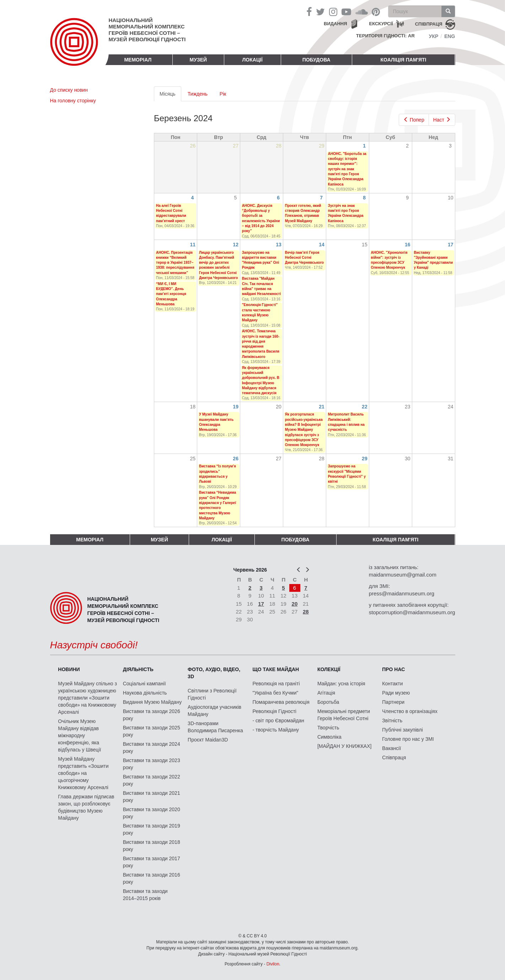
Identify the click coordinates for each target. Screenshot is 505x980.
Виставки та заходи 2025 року (152, 731)
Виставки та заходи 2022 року (152, 780)
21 (322, 407)
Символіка (329, 737)
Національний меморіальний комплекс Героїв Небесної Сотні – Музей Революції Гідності (147, 30)
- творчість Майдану (276, 730)
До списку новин (69, 90)
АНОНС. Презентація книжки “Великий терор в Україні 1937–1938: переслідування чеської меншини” (175, 263)
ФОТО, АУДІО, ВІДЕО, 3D (214, 673)
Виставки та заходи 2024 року (152, 748)
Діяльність (138, 669)
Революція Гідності (275, 711)
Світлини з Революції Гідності (212, 694)
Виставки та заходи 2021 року (152, 797)
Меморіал (138, 60)
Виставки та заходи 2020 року (152, 813)
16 (408, 245)
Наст (442, 120)
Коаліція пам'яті (404, 60)
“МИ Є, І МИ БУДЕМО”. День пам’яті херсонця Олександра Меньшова (171, 294)
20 (295, 604)
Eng (450, 36)
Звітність (392, 721)
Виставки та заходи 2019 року (152, 829)
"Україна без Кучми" (276, 693)
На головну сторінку (73, 101)
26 (236, 459)
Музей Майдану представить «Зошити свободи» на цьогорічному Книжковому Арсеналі (83, 773)
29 (365, 459)
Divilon (273, 964)
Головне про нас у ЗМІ (408, 739)
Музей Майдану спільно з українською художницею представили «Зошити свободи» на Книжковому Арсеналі (87, 698)
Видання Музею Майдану (152, 702)
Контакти (392, 684)
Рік (223, 94)
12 (236, 245)
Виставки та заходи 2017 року (152, 862)
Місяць (170, 96)
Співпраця (394, 757)
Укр (434, 36)
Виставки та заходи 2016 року (152, 878)
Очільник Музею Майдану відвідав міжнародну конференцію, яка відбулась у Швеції (79, 735)
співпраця (429, 24)
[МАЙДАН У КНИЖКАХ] (345, 746)
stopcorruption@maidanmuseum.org (412, 612)
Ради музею (396, 693)
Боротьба (328, 702)
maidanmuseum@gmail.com (403, 575)
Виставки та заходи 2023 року (152, 764)
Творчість (328, 728)
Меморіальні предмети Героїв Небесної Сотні (344, 715)
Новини (69, 669)
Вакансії (391, 748)
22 (365, 407)
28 (306, 612)
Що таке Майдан (276, 669)
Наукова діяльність (145, 693)
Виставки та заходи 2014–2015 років (145, 895)
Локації (252, 60)
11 (193, 245)
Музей (198, 60)
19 (236, 407)
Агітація (326, 693)
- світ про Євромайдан (278, 721)
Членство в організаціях (410, 711)
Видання (335, 24)
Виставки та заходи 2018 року (152, 846)
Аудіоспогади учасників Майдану (214, 711)
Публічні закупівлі (402, 730)
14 (322, 245)
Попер (414, 120)
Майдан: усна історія (341, 684)
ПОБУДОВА (316, 60)
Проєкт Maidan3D (208, 740)
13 (279, 245)
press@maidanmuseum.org (402, 593)
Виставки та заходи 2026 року (152, 715)
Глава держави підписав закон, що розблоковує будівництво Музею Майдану (86, 807)
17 (451, 245)
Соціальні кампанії (144, 684)
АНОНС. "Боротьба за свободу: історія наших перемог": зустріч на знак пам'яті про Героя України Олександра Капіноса (347, 169)
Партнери (393, 702)
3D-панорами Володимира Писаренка (215, 727)
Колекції (329, 669)
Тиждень (198, 94)
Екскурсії (381, 24)
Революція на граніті (276, 684)
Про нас (393, 669)
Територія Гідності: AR (385, 36)
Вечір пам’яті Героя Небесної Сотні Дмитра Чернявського (304, 258)
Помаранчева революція (281, 702)
